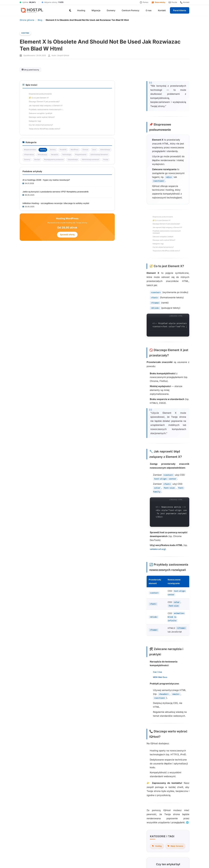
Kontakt (185, 2)
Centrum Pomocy (130, 10)
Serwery (154, 163)
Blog (40, 20)
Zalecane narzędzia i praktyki (38, 182)
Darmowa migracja (107, 816)
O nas (149, 10)
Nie (90, 646)
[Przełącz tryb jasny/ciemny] (70, 10)
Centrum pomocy (138, 812)
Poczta (173, 2)
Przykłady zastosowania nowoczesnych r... (165, 114)
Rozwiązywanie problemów (162, 201)
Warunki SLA (130, 861)
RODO (121, 861)
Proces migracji (74, 804)
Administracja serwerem (161, 212)
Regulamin (167, 812)
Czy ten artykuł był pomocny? (38, 194)
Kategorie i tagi (32, 190)
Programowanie (172, 185)
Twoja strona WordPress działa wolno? (42, 198)
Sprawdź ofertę (167, 305)
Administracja (157, 174)
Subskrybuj (175, 843)
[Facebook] (187, 793)
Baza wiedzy (158, 2)
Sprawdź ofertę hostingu (81, 699)
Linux (178, 169)
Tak (72, 646)
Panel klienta (180, 10)
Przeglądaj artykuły (21, 770)
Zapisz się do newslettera (52, 770)
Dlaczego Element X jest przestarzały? (41, 170)
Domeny (111, 10)
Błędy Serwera (50, 620)
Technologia (156, 185)
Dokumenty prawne (171, 824)
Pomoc (144, 2)
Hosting (81, 10)
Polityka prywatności (171, 816)
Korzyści (71, 808)
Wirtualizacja (156, 180)
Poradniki (166, 163)
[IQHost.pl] (32, 10)
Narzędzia (170, 180)
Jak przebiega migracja (77, 812)
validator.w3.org (70, 411)
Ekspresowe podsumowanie (37, 162)
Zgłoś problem (137, 824)
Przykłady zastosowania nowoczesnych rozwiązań (47, 178)
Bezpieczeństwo (158, 158)
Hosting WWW (105, 804)
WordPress (156, 169)
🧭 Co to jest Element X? (36, 166)
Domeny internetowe (108, 812)
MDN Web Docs (35, 503)
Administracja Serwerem (161, 190)
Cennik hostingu (74, 824)
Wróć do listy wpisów (81, 661)
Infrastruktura (172, 174)
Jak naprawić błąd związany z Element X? (43, 174)
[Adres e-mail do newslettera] (121, 843)
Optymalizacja (157, 207)
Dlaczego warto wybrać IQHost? (39, 186)
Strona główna (27, 20)
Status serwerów (138, 816)
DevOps (154, 196)
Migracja (96, 10)
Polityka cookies (169, 820)
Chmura (168, 169)
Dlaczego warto (74, 820)
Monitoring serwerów (108, 824)
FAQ (69, 816)
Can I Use (31, 498)
